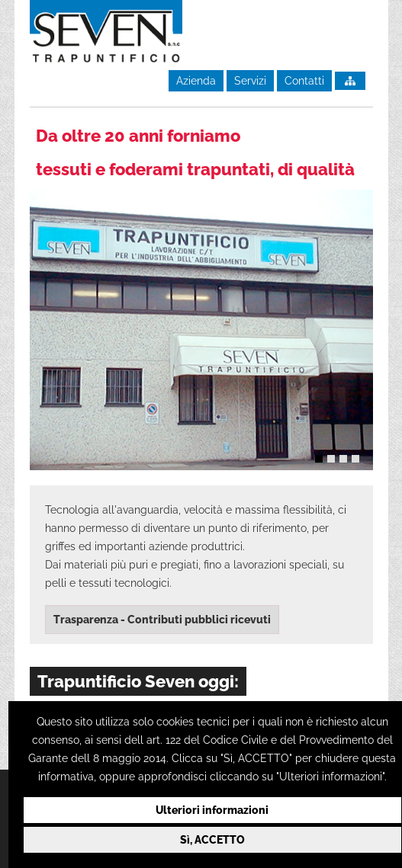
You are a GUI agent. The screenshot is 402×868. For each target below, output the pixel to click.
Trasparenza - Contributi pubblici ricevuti (162, 620)
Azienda (196, 81)
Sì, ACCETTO (212, 840)
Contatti (304, 81)
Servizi (250, 81)
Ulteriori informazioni (212, 810)
